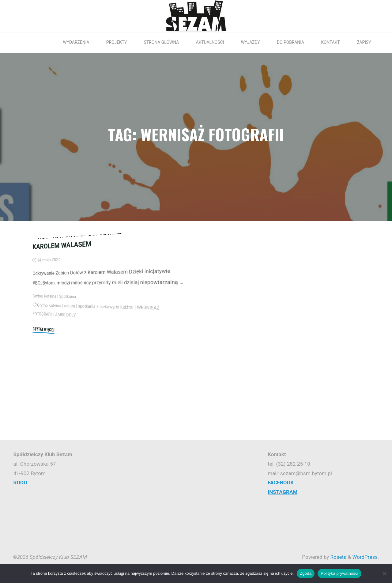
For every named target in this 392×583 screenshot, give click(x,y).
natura (71, 370)
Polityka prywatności (339, 573)
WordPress (365, 557)
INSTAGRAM (283, 492)
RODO (20, 483)
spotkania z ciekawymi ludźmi (110, 373)
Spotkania (69, 360)
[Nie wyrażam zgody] (384, 574)
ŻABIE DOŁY (67, 379)
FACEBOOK (281, 483)
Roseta (338, 557)
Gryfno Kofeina (44, 359)
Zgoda (306, 573)
